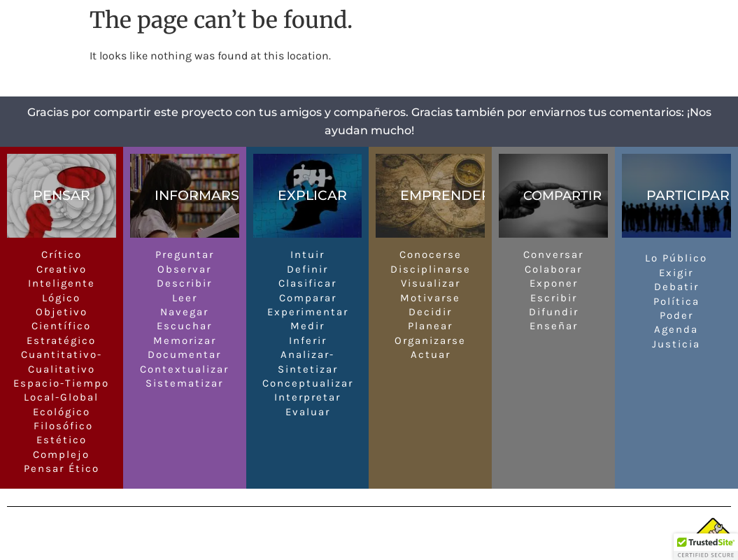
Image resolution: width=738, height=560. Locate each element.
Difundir (554, 312)
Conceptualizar (308, 383)
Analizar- (307, 354)
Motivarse (430, 298)
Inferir (308, 340)
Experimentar (308, 312)
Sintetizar (308, 369)
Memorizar (185, 340)
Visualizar (431, 283)
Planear (430, 326)
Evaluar (308, 412)
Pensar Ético (62, 468)
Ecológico (62, 412)
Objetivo (62, 312)
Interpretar (307, 397)
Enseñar (554, 326)
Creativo (62, 269)
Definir (307, 269)
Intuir (307, 254)
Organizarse (430, 340)
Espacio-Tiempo (61, 383)
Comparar (308, 298)
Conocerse (431, 254)
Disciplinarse (431, 269)
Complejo (61, 454)
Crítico (62, 254)
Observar (184, 269)
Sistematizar (184, 383)
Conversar (553, 254)
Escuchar (184, 326)
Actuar (431, 354)
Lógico (61, 298)
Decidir (430, 312)
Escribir (554, 298)
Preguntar (185, 254)
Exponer (554, 283)
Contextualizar (184, 369)
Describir (184, 283)
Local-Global (61, 397)
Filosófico (61, 426)
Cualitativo (62, 369)
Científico (61, 326)
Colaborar (553, 269)
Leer (185, 298)
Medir (307, 326)
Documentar (184, 354)
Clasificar (307, 283)
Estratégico (61, 340)
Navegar (184, 312)
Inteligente (62, 283)
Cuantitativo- (62, 354)
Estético (62, 440)
